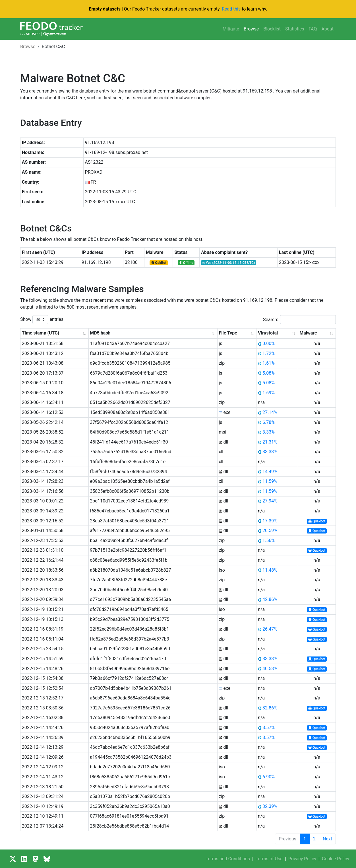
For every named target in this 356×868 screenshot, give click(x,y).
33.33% (270, 452)
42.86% (270, 599)
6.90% (269, 777)
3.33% (269, 432)
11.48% (270, 570)
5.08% (269, 373)
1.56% (269, 540)
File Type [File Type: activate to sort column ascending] (228, 333)
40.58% (270, 669)
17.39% (270, 521)
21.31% (270, 442)
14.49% (270, 472)
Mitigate (231, 29)
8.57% (269, 728)
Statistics (295, 29)
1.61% (269, 363)
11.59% (270, 481)
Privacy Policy (302, 859)
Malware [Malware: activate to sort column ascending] (308, 333)
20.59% (270, 531)
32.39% (270, 806)
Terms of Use (269, 859)
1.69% (269, 393)
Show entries (42, 320)
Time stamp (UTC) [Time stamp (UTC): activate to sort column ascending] (41, 333)
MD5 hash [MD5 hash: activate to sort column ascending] (100, 333)
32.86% (270, 708)
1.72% (269, 353)
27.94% (270, 501)
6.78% (269, 422)
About (327, 29)
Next (327, 839)
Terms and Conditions (228, 859)
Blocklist (272, 29)
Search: (299, 320)
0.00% (269, 343)
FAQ (313, 29)
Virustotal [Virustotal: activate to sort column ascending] (268, 333)
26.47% (270, 629)
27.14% (270, 412)
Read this (231, 9)
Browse (251, 29)
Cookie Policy (336, 859)
